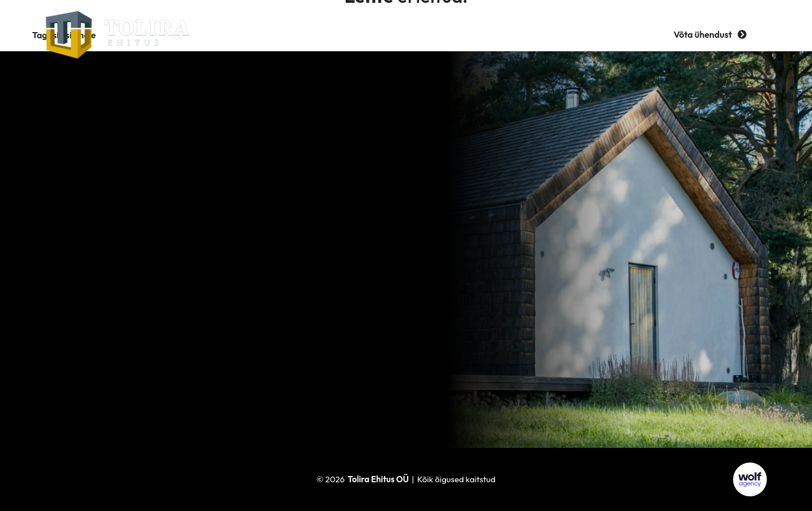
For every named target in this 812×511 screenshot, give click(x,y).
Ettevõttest (330, 34)
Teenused (261, 34)
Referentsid (403, 34)
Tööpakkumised (486, 34)
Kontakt (562, 34)
